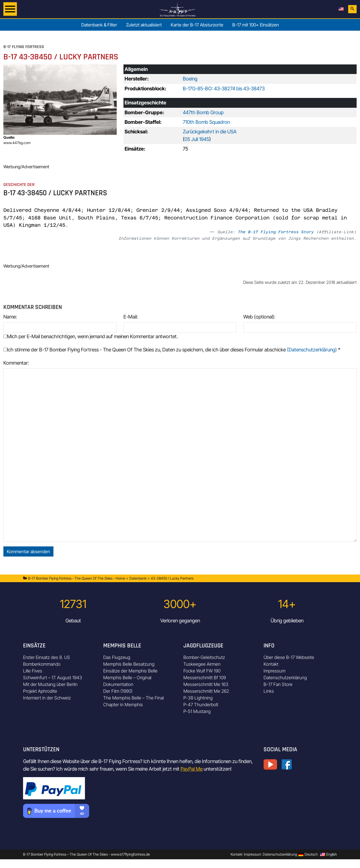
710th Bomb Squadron (206, 122)
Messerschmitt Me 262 (206, 691)
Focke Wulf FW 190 (202, 671)
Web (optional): (259, 317)
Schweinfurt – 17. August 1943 (53, 678)
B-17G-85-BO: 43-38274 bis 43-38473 (224, 88)
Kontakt (271, 664)
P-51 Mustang (197, 711)
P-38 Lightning (198, 698)
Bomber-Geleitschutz (204, 657)
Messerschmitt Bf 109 (205, 678)
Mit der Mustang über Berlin (50, 684)
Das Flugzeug (117, 657)
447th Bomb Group (203, 112)
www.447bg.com (17, 143)
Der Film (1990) (118, 691)
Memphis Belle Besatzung (129, 664)
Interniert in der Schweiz (47, 698)
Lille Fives (33, 671)
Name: (10, 317)
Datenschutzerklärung (285, 678)
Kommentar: (16, 363)
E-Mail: (131, 317)
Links (269, 691)
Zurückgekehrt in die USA (210, 132)
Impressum (274, 671)
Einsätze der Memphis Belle (130, 671)
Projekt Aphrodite (40, 691)
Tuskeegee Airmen (202, 664)
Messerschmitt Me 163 (206, 684)
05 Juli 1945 (197, 139)
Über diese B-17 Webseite (289, 657)
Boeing (190, 79)
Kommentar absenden (28, 551)
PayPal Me (192, 769)
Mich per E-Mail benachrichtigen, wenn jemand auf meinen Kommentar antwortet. (91, 336)
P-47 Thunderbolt (201, 705)
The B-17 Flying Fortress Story (276, 232)
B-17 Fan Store (278, 684)
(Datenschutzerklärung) (312, 350)
